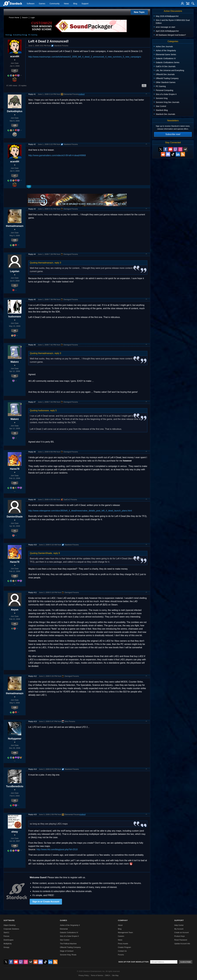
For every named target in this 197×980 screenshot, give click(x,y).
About (120, 925)
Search (25, 17)
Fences (6, 936)
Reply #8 (32, 452)
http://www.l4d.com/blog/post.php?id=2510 (57, 849)
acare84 (15, 56)
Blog (75, 4)
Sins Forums (68, 721)
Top (146, 94)
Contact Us (122, 951)
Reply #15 (32, 814)
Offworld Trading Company (70, 947)
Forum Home (14, 17)
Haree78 (15, 469)
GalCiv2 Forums (69, 499)
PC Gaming (33, 35)
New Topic (139, 12)
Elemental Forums (70, 94)
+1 (15, 285)
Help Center (179, 925)
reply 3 (58, 263)
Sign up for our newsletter (133, 962)
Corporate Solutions (11, 929)
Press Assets (123, 944)
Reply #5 (32, 299)
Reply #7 (32, 402)
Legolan (15, 271)
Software (31, 4)
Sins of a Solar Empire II (69, 936)
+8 (15, 330)
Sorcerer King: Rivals (68, 955)
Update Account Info (182, 944)
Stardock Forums (60, 46)
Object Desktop (10, 925)
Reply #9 (32, 500)
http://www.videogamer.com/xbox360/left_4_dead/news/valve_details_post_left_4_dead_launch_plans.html (80, 511)
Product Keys (179, 936)
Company (123, 920)
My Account (179, 929)
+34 (15, 753)
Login (33, 17)
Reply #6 (32, 345)
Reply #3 (32, 209)
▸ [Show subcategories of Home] (11, 35)
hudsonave (15, 317)
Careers (121, 936)
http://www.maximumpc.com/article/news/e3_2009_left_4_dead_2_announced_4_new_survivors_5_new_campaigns (85, 57)
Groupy (6, 947)
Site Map (115, 975)
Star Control (65, 940)
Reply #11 (32, 592)
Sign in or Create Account (46, 902)
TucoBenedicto (15, 786)
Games (42, 4)
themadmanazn (15, 226)
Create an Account (181, 932)
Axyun (15, 610)
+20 (15, 125)
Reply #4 (32, 254)
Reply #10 (32, 545)
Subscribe (186, 962)
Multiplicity (8, 944)
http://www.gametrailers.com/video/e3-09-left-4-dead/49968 (57, 155)
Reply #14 (32, 769)
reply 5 (53, 410)
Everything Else (19, 35)
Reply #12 (32, 676)
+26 (15, 846)
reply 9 (57, 553)
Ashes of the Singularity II (70, 925)
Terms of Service (97, 975)
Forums (121, 955)
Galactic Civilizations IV (69, 932)
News (66, 4)
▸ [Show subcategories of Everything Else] (26, 35)
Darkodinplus (15, 111)
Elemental (64, 929)
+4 (15, 624)
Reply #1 (32, 94)
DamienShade (15, 517)
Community (55, 4)
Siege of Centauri (67, 951)
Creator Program (124, 947)
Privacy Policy (84, 975)
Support (85, 4)
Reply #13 (32, 721)
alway (15, 832)
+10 (15, 240)
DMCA (107, 975)
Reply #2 (32, 144)
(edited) (82, 94)
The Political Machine (68, 944)
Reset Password (181, 940)
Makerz (15, 362)
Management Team (125, 932)
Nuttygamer (15, 739)
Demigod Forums (69, 209)
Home (8, 35)
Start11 (6, 932)
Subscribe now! (173, 134)
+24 (15, 483)
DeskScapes (8, 940)
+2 (15, 800)
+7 (15, 70)
